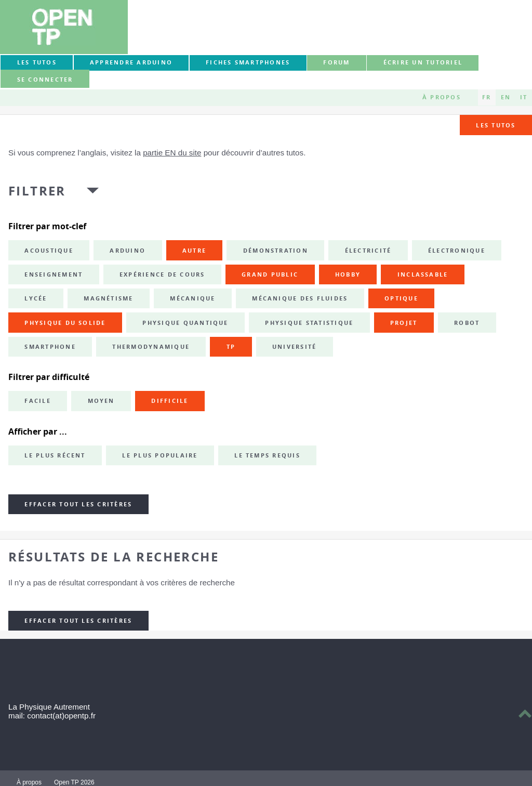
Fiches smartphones (248, 62)
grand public (270, 274)
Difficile (170, 401)
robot (467, 323)
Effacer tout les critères (78, 504)
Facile (37, 401)
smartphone (50, 347)
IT (524, 97)
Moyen (101, 401)
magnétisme (108, 298)
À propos (442, 97)
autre (194, 251)
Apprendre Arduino (131, 62)
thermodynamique (151, 347)
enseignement (54, 274)
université (294, 347)
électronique (457, 251)
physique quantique (185, 323)
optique (401, 298)
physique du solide (65, 323)
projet (404, 323)
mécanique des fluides (300, 298)
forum (336, 62)
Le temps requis (267, 455)
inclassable (423, 274)
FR (487, 97)
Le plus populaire (160, 455)
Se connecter (45, 80)
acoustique (49, 251)
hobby (348, 274)
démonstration (276, 251)
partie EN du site (172, 153)
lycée (36, 298)
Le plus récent (55, 455)
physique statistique (309, 323)
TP (231, 347)
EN (506, 97)
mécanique (192, 298)
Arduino (128, 251)
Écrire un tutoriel (423, 62)
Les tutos (37, 62)
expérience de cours (162, 274)
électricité (368, 251)
